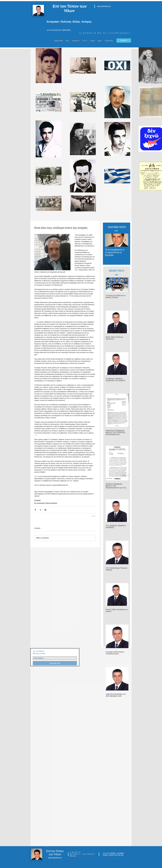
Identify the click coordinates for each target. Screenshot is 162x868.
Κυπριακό (37, 500)
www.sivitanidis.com (104, 6)
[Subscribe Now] (55, 663)
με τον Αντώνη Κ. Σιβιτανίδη (59, 30)
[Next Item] (125, 240)
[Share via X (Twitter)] (40, 510)
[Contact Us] (124, 40)
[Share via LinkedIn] (45, 510)
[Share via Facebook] (35, 510)
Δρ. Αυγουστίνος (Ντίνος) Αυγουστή (46, 503)
